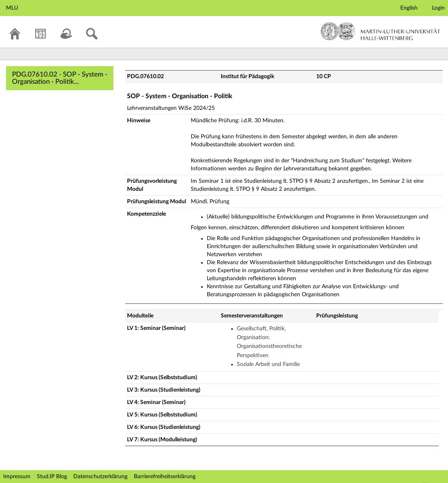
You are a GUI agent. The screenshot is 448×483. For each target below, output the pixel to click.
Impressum (17, 477)
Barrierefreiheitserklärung (165, 477)
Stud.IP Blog (52, 477)
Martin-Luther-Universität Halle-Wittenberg (380, 31)
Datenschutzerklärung (100, 477)
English (409, 8)
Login (438, 8)
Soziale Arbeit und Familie (268, 364)
